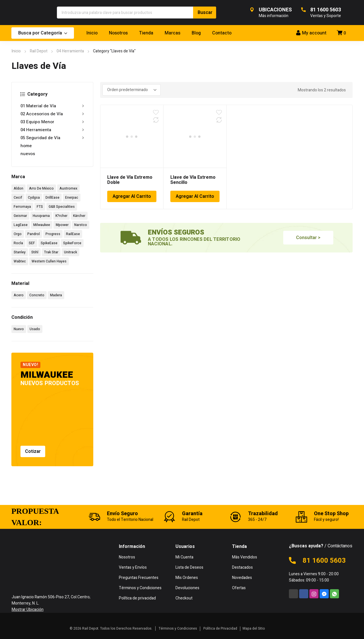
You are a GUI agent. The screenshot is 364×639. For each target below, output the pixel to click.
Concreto (37, 295)
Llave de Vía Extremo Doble (130, 180)
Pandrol (34, 234)
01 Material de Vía (52, 106)
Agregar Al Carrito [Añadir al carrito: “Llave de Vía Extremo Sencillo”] (195, 196)
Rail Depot (39, 51)
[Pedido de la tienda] (132, 90)
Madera (56, 295)
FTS (40, 207)
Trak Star (51, 252)
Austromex (68, 188)
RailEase (73, 234)
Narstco (81, 225)
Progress (53, 234)
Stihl (35, 252)
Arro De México (41, 188)
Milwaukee (42, 225)
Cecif (18, 198)
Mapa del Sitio (254, 628)
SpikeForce (72, 243)
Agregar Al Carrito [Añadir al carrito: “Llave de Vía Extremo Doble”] (132, 196)
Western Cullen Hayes (49, 261)
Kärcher (79, 216)
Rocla (18, 243)
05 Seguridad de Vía (52, 138)
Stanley (20, 252)
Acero (19, 295)
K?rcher (61, 216)
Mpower (62, 225)
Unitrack (71, 252)
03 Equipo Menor (52, 122)
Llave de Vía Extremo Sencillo (193, 180)
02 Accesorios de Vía (52, 114)
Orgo (18, 234)
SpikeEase (49, 243)
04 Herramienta (70, 51)
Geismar (20, 216)
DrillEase (52, 198)
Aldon (18, 188)
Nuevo (19, 329)
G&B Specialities (62, 207)
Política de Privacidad (220, 628)
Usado (35, 329)
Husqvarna (41, 216)
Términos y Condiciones (178, 628)
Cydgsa (34, 198)
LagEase (21, 225)
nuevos (28, 154)
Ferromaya (22, 207)
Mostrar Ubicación (28, 610)
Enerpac (72, 198)
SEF (32, 243)
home (26, 146)
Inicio (16, 51)
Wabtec (20, 261)
